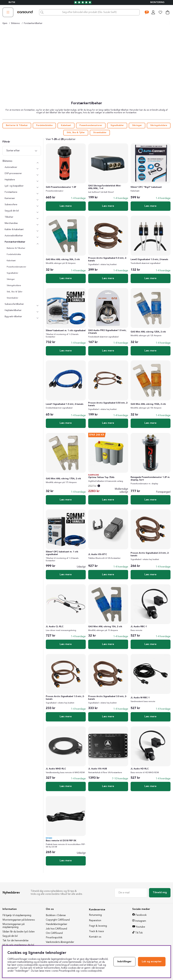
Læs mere (66, 206)
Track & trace (96, 931)
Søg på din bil (12, 211)
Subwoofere (11, 205)
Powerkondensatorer (91, 125)
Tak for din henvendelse (16, 941)
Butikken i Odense (56, 915)
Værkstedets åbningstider (60, 942)
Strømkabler (100, 133)
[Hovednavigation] (8, 12)
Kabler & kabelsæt (14, 230)
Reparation (95, 921)
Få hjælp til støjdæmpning (17, 915)
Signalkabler (117, 125)
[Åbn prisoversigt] (99, 486)
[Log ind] (153, 12)
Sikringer (137, 125)
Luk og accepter (152, 962)
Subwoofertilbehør (14, 304)
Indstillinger (124, 962)
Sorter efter (13, 151)
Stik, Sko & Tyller (76, 133)
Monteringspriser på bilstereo (19, 920)
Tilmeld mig (160, 893)
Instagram (141, 921)
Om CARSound (54, 933)
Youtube (140, 927)
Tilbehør (9, 217)
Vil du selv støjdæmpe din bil (18, 945)
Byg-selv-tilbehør (13, 317)
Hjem (5, 23)
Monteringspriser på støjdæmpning (13, 926)
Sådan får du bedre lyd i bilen (19, 932)
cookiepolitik (95, 971)
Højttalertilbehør (13, 310)
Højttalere (10, 180)
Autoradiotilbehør (14, 236)
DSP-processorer (13, 174)
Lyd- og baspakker (14, 186)
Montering (157, 2)
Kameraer (10, 198)
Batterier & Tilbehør (17, 125)
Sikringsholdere (159, 125)
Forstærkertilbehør (33, 23)
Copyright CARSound (58, 920)
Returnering (95, 915)
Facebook (141, 915)
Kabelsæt (66, 125)
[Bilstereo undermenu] (38, 163)
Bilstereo (16, 23)
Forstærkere (11, 192)
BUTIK (12, 2)
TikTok (139, 933)
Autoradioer (11, 167)
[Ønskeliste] (160, 12)
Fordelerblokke (44, 125)
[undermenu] (38, 169)
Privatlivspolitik (54, 938)
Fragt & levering (98, 926)
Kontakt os (95, 937)
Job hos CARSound (56, 929)
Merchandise (11, 223)
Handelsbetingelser (56, 924)
